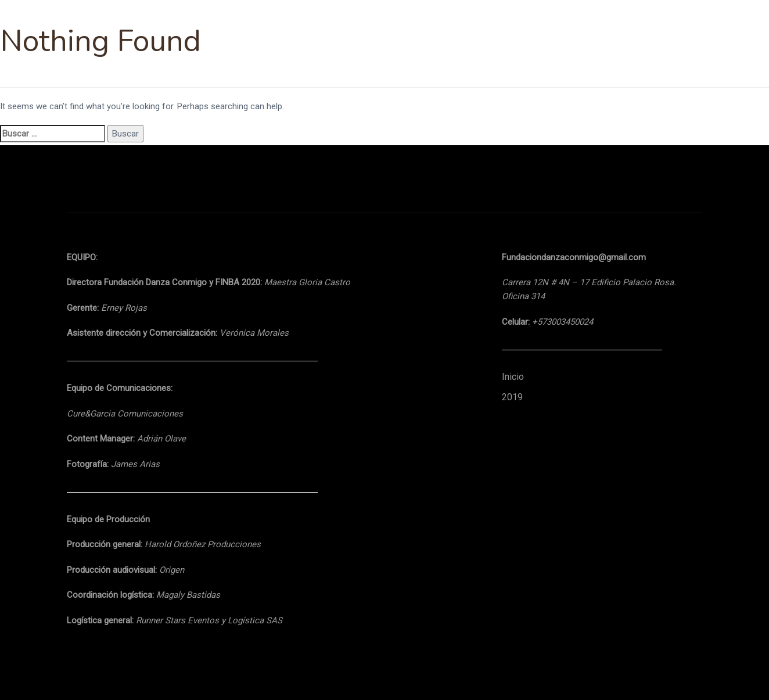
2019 (512, 397)
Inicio (513, 377)
